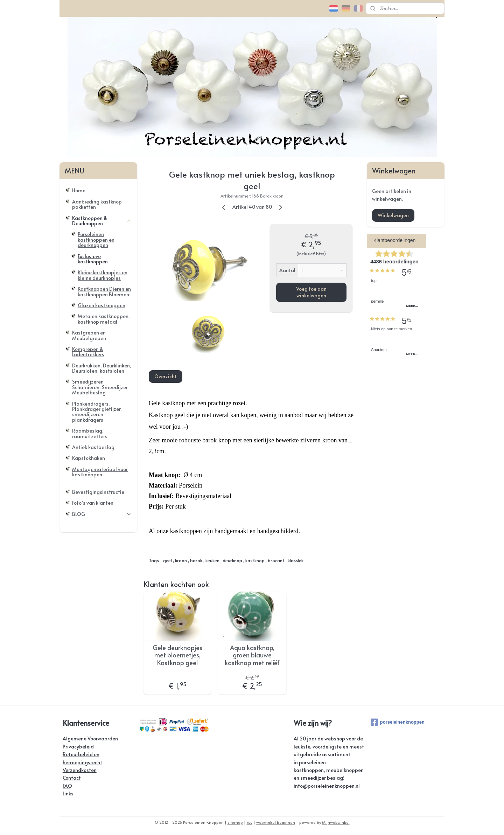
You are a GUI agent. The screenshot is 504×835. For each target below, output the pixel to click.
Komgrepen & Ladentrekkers (88, 352)
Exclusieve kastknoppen (93, 259)
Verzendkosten (80, 770)
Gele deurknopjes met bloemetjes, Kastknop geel (177, 655)
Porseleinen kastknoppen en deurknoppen (96, 240)
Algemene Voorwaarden (90, 739)
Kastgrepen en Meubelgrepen (89, 335)
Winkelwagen (393, 215)
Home (79, 190)
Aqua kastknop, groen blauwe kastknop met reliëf (252, 655)
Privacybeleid (78, 747)
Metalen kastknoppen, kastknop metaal (104, 319)
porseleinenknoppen (398, 722)
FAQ (67, 786)
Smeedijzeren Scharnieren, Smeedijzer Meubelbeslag (100, 387)
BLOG (102, 514)
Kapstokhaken (89, 458)
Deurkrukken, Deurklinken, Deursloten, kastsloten (102, 368)
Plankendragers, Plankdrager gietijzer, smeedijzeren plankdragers (97, 412)
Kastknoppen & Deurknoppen (102, 221)
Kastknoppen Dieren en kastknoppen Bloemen (104, 291)
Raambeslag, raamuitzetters (90, 433)
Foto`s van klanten (93, 503)
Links (68, 793)
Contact (72, 778)
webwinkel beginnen (276, 822)
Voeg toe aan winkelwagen (311, 292)
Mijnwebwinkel (336, 822)
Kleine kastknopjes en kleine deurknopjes (103, 275)
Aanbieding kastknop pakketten (97, 204)
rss (250, 822)
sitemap (235, 822)
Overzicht (165, 376)
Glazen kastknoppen (101, 305)
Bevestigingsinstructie (98, 492)
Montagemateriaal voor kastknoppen (100, 472)
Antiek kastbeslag (93, 447)
